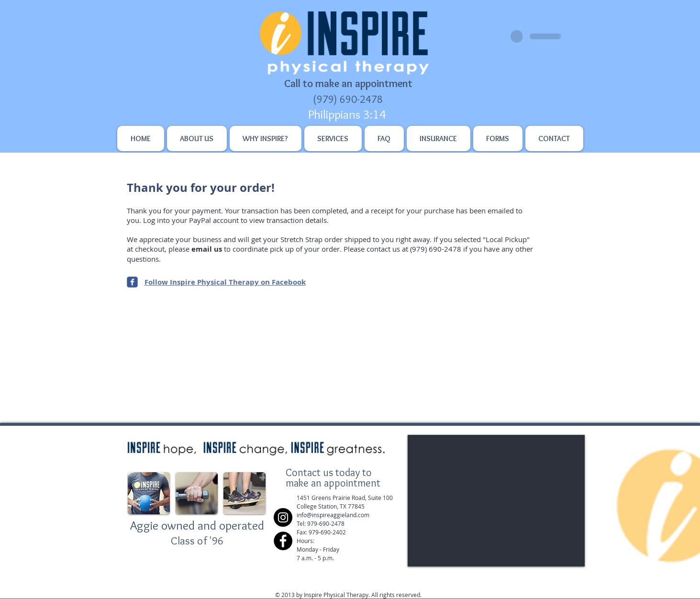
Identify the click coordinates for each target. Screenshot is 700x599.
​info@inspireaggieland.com (333, 515)
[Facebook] (283, 541)
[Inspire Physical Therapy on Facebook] (132, 282)
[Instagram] (283, 517)
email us (207, 249)
